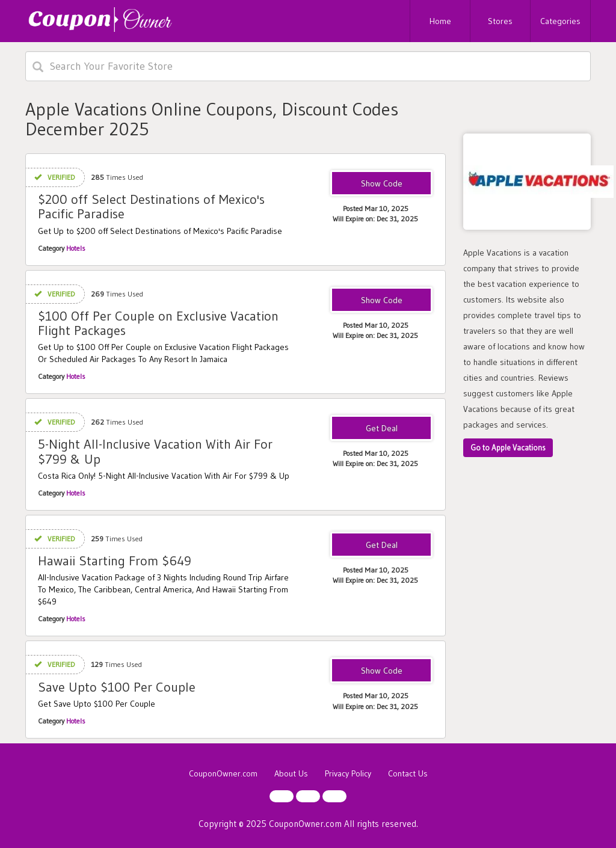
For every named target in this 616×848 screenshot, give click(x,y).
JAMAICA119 (381, 301)
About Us (291, 773)
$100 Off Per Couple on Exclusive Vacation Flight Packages (158, 323)
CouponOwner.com (223, 773)
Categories (560, 21)
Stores (500, 21)
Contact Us (408, 773)
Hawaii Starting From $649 (115, 561)
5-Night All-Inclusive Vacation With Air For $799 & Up (155, 451)
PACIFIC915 (381, 184)
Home (440, 21)
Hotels (76, 248)
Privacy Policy (348, 773)
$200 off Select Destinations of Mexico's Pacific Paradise (151, 207)
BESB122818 (381, 671)
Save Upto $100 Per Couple (117, 687)
